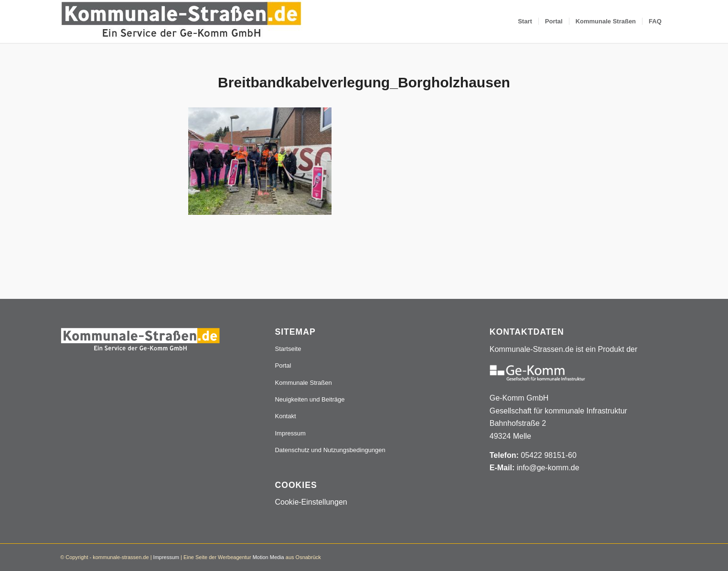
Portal (283, 365)
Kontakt (285, 416)
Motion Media (268, 557)
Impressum (290, 433)
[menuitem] (525, 21)
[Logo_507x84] (181, 21)
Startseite (288, 349)
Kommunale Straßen (303, 383)
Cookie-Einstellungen (311, 502)
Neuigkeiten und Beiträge (310, 399)
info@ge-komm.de (548, 468)
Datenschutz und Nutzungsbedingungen (330, 450)
